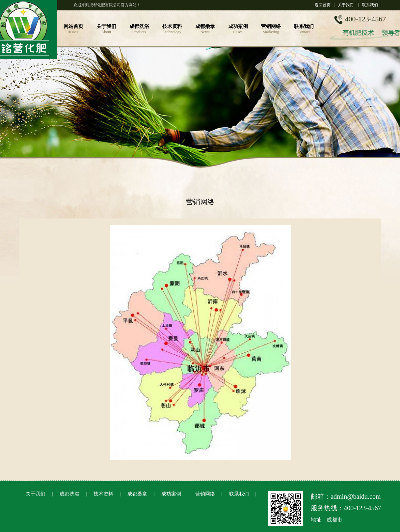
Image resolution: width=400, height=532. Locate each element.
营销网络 (205, 494)
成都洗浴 (69, 494)
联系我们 (370, 5)
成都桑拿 (137, 494)
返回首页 (323, 5)
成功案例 (171, 494)
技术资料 (103, 494)
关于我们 (346, 5)
